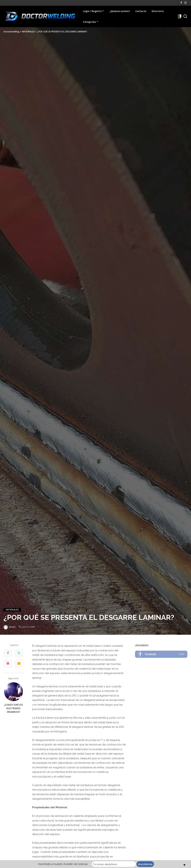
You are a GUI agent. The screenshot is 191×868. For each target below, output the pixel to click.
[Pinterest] (8, 664)
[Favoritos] (179, 16)
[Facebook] (181, 3)
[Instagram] (185, 3)
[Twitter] (19, 653)
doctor (13, 627)
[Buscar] (185, 16)
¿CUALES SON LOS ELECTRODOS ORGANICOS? (14, 708)
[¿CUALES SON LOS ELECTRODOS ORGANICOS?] (14, 692)
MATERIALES (12, 610)
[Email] (19, 664)
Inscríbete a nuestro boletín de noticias (64, 864)
